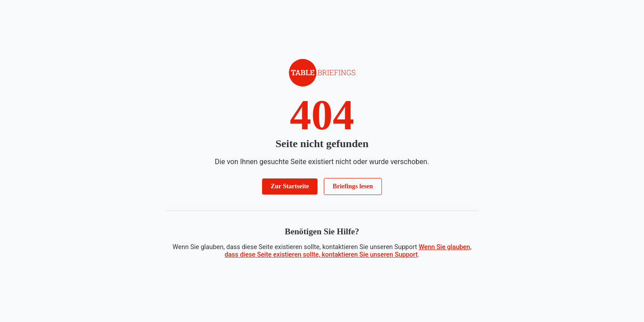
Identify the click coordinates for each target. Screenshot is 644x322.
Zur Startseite (290, 186)
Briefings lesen (353, 186)
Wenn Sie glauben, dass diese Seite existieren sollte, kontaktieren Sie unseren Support (348, 251)
